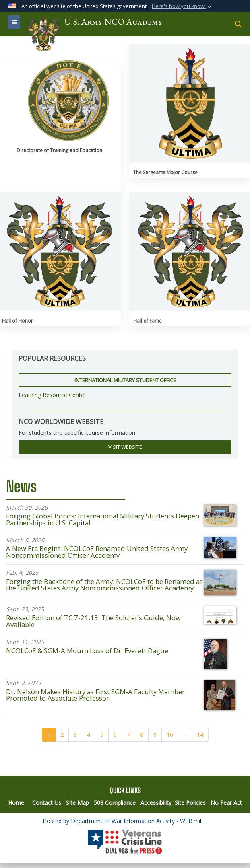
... (185, 735)
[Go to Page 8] (142, 735)
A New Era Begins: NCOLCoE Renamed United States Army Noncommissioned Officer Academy (97, 552)
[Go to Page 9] (155, 735)
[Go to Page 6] (115, 735)
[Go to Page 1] (49, 735)
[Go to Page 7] (128, 735)
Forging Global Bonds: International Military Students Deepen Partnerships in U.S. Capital (103, 519)
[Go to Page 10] (170, 735)
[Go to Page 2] (62, 735)
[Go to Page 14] (200, 735)
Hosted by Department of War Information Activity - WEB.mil (122, 821)
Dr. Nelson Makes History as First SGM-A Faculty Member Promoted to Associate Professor (95, 695)
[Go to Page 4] (89, 735)
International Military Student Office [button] (125, 380)
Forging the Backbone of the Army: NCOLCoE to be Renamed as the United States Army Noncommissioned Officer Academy (104, 585)
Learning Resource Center (52, 395)
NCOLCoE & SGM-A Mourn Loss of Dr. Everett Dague (87, 651)
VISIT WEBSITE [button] (125, 447)
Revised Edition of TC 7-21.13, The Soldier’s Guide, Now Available (93, 621)
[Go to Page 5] (102, 735)
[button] (182, 6)
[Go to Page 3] (75, 735)
